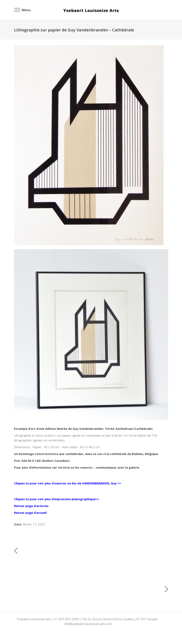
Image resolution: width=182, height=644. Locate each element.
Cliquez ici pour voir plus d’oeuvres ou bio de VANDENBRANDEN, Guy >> (68, 483)
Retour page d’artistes (31, 506)
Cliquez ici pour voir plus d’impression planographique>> (57, 499)
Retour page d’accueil (30, 513)
